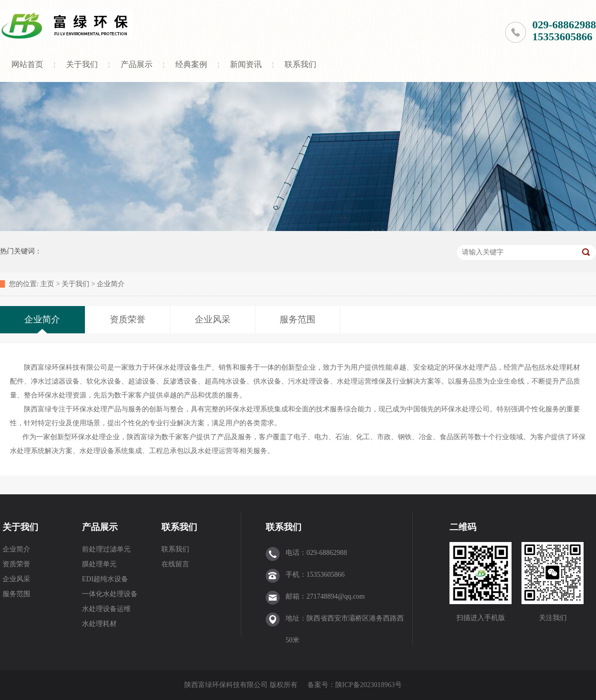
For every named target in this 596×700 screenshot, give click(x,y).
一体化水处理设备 (110, 594)
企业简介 (111, 284)
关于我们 (82, 64)
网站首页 (27, 64)
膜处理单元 (99, 564)
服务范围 (16, 594)
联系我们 (300, 64)
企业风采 (16, 579)
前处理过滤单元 (106, 549)
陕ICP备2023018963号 (369, 685)
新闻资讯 (246, 64)
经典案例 (191, 64)
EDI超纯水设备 (105, 579)
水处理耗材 (99, 624)
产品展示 (137, 64)
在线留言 (175, 564)
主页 (47, 284)
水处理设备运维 (106, 609)
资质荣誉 (16, 564)
